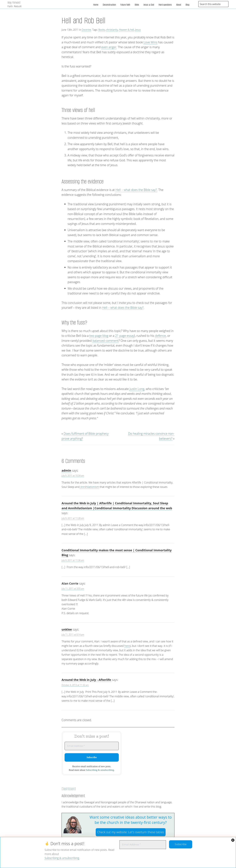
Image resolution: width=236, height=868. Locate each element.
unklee (67, 629)
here (127, 646)
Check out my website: (131, 832)
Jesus (138, 30)
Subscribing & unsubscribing (62, 858)
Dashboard (69, 789)
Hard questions (165, 5)
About (179, 5)
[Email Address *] (143, 845)
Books (102, 30)
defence (160, 336)
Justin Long (137, 389)
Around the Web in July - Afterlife (86, 680)
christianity (112, 30)
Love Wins (150, 42)
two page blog (99, 336)
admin (66, 470)
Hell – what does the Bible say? (136, 190)
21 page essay (125, 336)
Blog (187, 5)
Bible (137, 5)
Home (96, 5)
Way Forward (14, 2)
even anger (109, 47)
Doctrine (86, 30)
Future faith (125, 5)
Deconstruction (109, 5)
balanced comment (105, 341)
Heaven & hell (126, 30)
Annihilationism (89, 487)
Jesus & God (149, 5)
